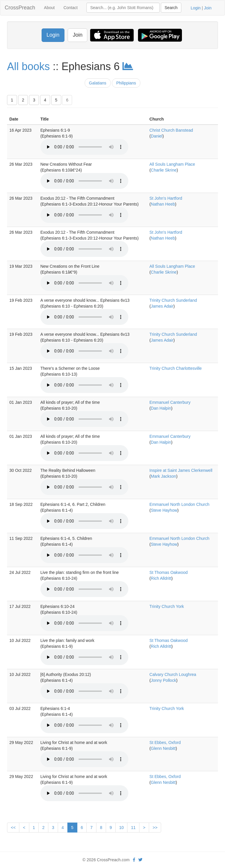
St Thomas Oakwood (168, 572)
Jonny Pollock (163, 680)
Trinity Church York (167, 606)
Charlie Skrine (164, 170)
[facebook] (134, 860)
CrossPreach (20, 8)
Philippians (126, 83)
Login (196, 8)
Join (208, 8)
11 (133, 828)
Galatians (98, 83)
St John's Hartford (166, 198)
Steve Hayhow (164, 510)
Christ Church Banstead (171, 130)
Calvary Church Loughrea (173, 674)
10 (122, 828)
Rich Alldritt (161, 578)
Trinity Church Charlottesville (175, 368)
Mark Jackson (163, 476)
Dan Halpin (161, 408)
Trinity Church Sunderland (173, 300)
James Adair (162, 306)
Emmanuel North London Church (179, 504)
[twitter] (140, 860)
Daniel (157, 136)
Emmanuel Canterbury (170, 402)
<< (13, 828)
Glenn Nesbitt (163, 748)
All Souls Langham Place (172, 164)
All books (28, 66)
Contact (71, 8)
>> (155, 828)
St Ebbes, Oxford (165, 742)
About (49, 8)
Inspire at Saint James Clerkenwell (181, 470)
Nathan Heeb (163, 204)
